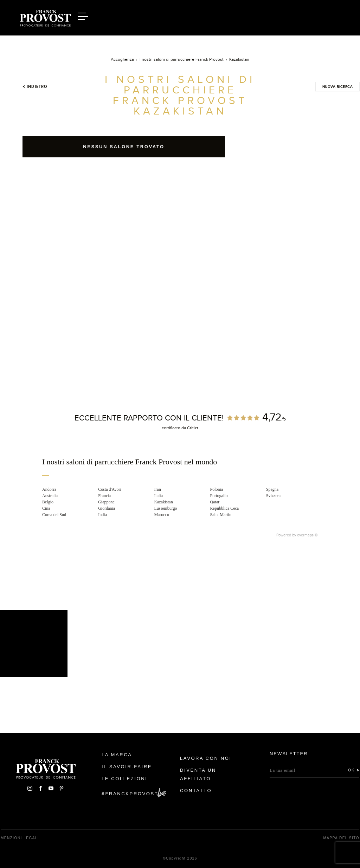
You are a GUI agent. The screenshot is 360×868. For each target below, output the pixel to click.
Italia (158, 496)
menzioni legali (20, 838)
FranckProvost (132, 794)
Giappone (106, 502)
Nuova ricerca (337, 87)
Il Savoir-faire (127, 767)
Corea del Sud (54, 515)
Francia (104, 496)
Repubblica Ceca (225, 508)
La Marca (117, 755)
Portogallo (219, 496)
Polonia (217, 489)
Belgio (48, 502)
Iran (157, 489)
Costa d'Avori (110, 489)
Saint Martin (221, 515)
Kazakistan (163, 502)
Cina (46, 508)
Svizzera (273, 496)
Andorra (49, 489)
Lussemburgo (165, 508)
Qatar (215, 502)
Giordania (107, 508)
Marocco (162, 515)
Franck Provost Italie (45, 17)
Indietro (35, 86)
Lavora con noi (206, 758)
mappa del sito (341, 838)
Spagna (272, 489)
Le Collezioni (125, 779)
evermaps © (307, 535)
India (102, 515)
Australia (50, 496)
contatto (196, 791)
